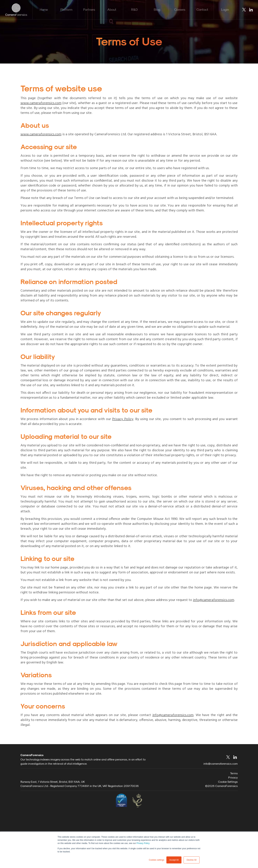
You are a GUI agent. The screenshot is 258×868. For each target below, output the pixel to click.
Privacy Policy (143, 843)
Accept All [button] (174, 860)
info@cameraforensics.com (214, 600)
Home (44, 10)
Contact (202, 10)
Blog (157, 10)
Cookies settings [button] (157, 860)
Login (225, 10)
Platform (66, 10)
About (112, 10)
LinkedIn (251, 10)
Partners (89, 10)
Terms (234, 825)
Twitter (244, 10)
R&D (134, 10)
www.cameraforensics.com (41, 103)
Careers (180, 10)
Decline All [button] (191, 860)
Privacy (233, 829)
